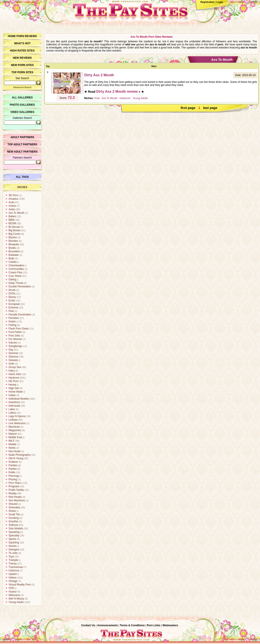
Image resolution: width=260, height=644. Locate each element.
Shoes (12, 511)
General (13, 353)
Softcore (13, 525)
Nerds (12, 448)
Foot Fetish (15, 332)
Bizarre (13, 237)
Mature (13, 434)
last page (210, 108)
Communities (16, 269)
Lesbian (13, 420)
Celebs (13, 262)
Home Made (16, 392)
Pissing (13, 479)
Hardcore (14, 378)
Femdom (14, 318)
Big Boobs (15, 230)
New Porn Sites (22, 65)
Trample (13, 560)
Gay (11, 350)
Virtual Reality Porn (20, 585)
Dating (12, 279)
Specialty (14, 535)
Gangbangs (15, 346)
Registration (207, 2)
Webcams (14, 595)
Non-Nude (15, 451)
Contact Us (88, 625)
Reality (13, 493)
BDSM (12, 223)
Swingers (14, 550)
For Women (15, 339)
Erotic (12, 301)
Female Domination (20, 315)
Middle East (15, 437)
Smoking (14, 518)
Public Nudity (16, 490)
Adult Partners (22, 137)
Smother (13, 521)
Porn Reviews (27, 36)
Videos (12, 578)
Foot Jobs (14, 336)
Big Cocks (14, 234)
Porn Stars (15, 483)
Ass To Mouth (16, 213)
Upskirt (13, 574)
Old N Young (16, 458)
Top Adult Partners (22, 144)
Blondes (13, 241)
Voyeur (13, 592)
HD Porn (14, 381)
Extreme (13, 308)
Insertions (14, 402)
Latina (12, 413)
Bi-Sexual (14, 227)
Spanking (14, 532)
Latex (12, 409)
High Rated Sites (22, 51)
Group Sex (15, 367)
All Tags (22, 177)
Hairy (12, 371)
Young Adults (16, 602)
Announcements (107, 625)
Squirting (14, 543)
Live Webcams (17, 423)
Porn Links (154, 625)
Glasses (13, 360)
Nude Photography (19, 455)
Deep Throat (16, 283)
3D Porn (13, 195)
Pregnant (14, 486)
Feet (11, 311)
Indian (12, 395)
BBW (11, 220)
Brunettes (14, 251)
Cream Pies (15, 272)
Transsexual (16, 567)
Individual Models (19, 399)
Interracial (14, 406)
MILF (11, 441)
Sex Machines (17, 500)
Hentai (12, 385)
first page (188, 108)
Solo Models (16, 528)
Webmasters (170, 625)
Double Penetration (20, 286)
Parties (13, 469)
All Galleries (22, 98)
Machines (14, 427)
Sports (12, 539)
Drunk (12, 290)
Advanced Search (22, 87)
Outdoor (13, 462)
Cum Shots (15, 276)
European (14, 304)
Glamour (14, 357)
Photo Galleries (22, 105)
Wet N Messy (16, 599)
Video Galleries (22, 112)
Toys (11, 557)
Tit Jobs (13, 553)
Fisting (12, 325)
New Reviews (22, 58)
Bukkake (14, 255)
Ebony (12, 297)
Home (12, 36)
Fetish (12, 322)
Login (220, 2)
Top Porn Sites (22, 72)
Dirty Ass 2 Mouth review (117, 92)
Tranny (13, 564)
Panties (13, 465)
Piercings (14, 476)
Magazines (15, 430)
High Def (14, 388)
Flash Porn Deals (19, 329)
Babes (12, 216)
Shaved (13, 504)
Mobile (12, 444)
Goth (11, 364)
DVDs (12, 294)
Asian (12, 209)
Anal (11, 202)
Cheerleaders (16, 265)
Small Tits (14, 514)
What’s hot (22, 43)
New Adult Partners (22, 152)
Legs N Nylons (17, 416)
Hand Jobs (15, 374)
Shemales (14, 507)
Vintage (13, 581)
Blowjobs (14, 244)
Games (13, 343)
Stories (13, 546)
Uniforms (14, 571)
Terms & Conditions (132, 625)
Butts (11, 258)
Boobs (12, 248)
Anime (12, 206)
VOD (11, 588)
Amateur (13, 199)
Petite (12, 472)
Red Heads (15, 497)
